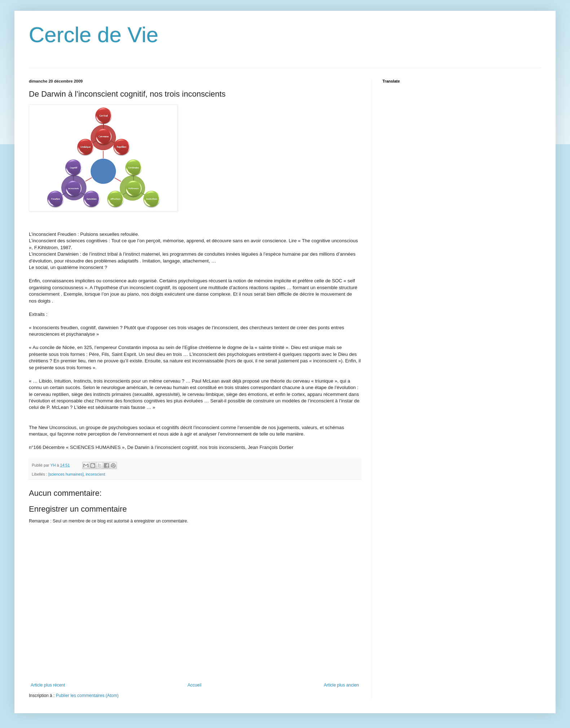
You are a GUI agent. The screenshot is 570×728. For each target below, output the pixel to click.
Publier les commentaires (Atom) (87, 696)
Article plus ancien (341, 685)
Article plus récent (48, 685)
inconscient (95, 474)
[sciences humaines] (66, 474)
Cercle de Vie (94, 35)
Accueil (195, 685)
